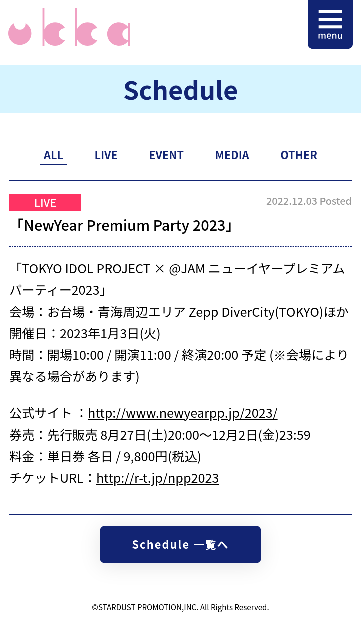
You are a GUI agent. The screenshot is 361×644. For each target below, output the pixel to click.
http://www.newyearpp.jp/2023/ (183, 412)
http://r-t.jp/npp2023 (158, 477)
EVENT (166, 155)
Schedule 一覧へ (180, 544)
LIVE (106, 155)
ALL (53, 155)
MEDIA (232, 155)
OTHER (299, 155)
